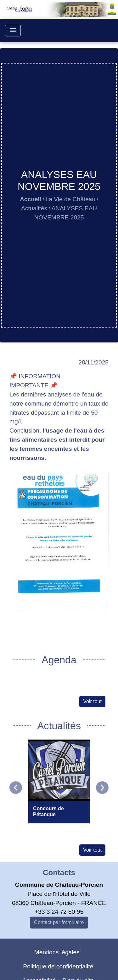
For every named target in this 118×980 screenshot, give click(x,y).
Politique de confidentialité (58, 966)
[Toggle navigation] (13, 31)
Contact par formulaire (59, 922)
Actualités (34, 208)
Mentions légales (57, 952)
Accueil (31, 199)
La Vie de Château (71, 199)
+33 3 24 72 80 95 (59, 912)
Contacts (59, 872)
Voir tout (92, 701)
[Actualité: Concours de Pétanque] (59, 781)
